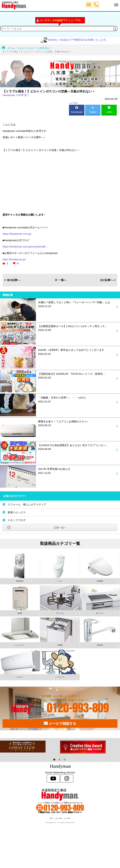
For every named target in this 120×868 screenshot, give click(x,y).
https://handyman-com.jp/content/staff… (25, 247)
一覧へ (61, 280)
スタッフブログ (17, 520)
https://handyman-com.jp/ (17, 234)
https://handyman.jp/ (14, 259)
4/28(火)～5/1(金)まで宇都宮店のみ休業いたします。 (82, 40)
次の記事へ (108, 280)
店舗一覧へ (60, 528)
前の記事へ (12, 280)
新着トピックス (17, 512)
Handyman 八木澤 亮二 (16, 95)
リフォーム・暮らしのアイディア (27, 504)
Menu (109, 3)
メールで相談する (60, 723)
